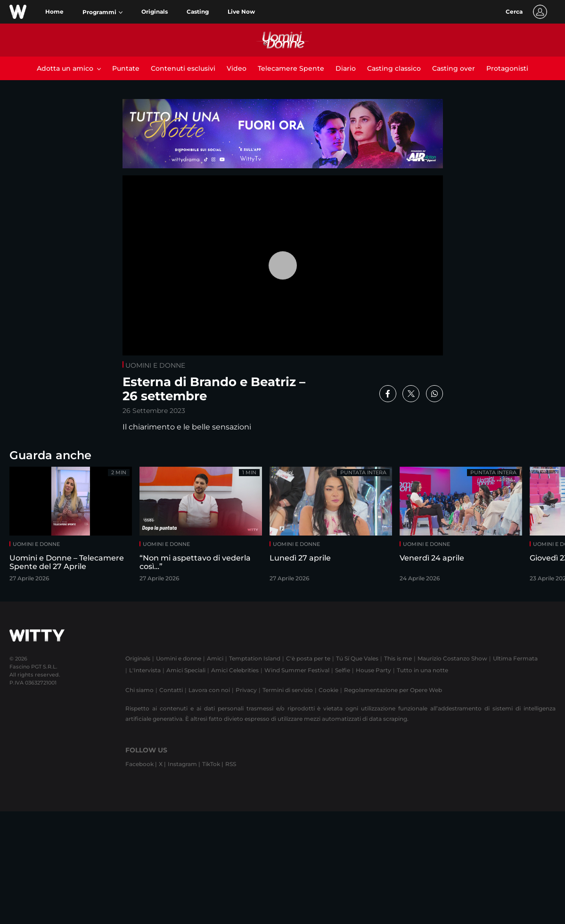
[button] (102, 12)
